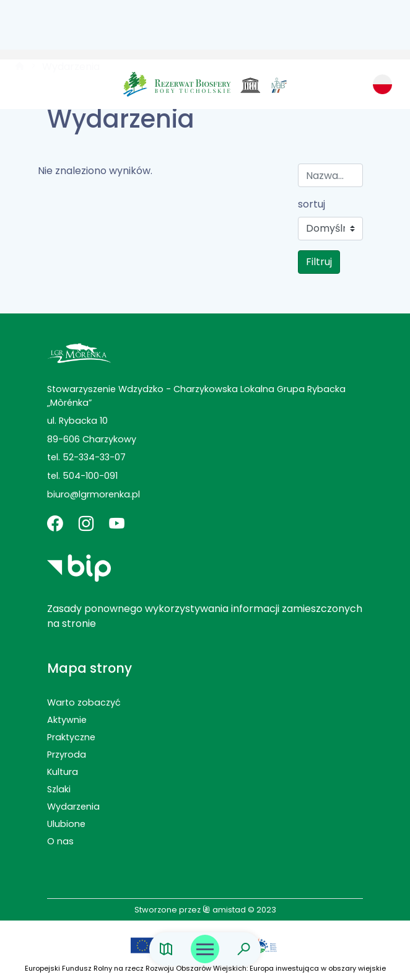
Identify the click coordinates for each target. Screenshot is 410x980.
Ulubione (66, 824)
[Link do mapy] (166, 949)
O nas (60, 841)
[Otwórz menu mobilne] (205, 949)
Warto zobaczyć (84, 702)
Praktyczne (71, 737)
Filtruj (319, 262)
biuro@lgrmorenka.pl (94, 494)
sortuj (312, 204)
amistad (224, 910)
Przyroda (67, 755)
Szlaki (59, 789)
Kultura (63, 772)
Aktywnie (67, 720)
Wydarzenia (73, 807)
